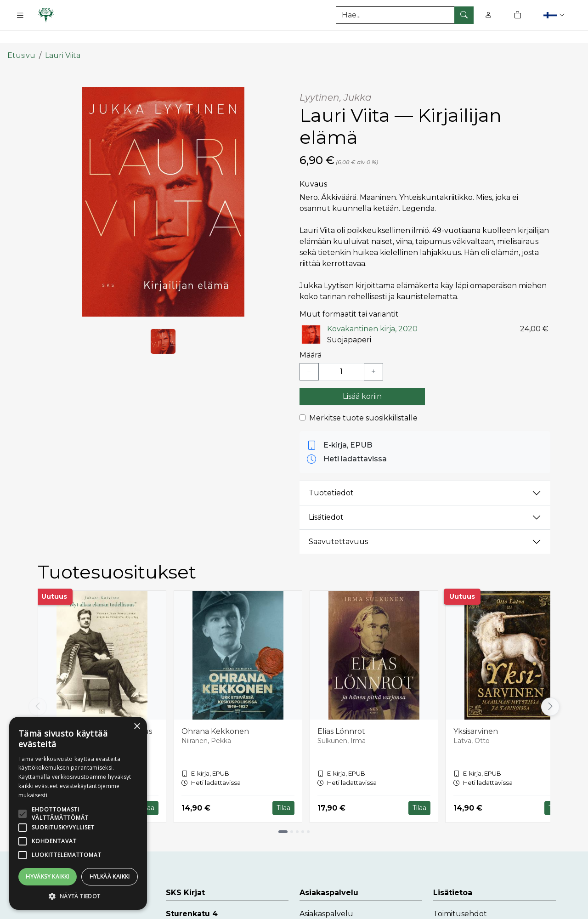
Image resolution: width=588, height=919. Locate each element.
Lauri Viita (63, 38)
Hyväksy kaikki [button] (48, 876)
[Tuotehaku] (405, 15)
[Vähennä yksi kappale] (309, 355)
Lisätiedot (326, 500)
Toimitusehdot (460, 897)
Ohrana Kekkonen (215, 714)
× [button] (137, 727)
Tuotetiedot (331, 476)
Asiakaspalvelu (326, 897)
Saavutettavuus (338, 525)
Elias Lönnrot (341, 714)
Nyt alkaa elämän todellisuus (99, 714)
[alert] (78, 813)
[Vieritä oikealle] (550, 690)
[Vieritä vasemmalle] (38, 690)
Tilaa (147, 791)
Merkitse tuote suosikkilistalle (363, 401)
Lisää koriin (362, 379)
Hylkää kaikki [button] (110, 876)
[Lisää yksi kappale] (373, 355)
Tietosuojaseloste (465, 911)
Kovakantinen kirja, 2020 (372, 311)
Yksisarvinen (476, 714)
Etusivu (21, 38)
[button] (555, 15)
